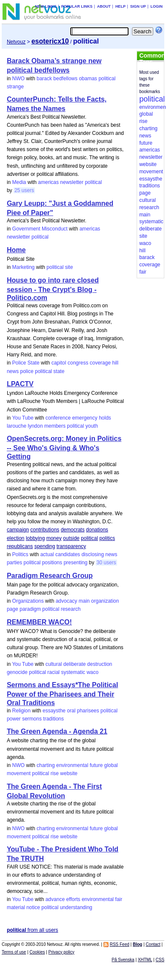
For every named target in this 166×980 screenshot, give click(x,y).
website (69, 773)
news (13, 371)
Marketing (24, 267)
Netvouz (16, 42)
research (71, 609)
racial (53, 672)
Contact (153, 944)
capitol (59, 363)
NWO (19, 79)
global (111, 765)
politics (107, 538)
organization (105, 601)
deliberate (75, 664)
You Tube (23, 418)
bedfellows (65, 79)
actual (47, 554)
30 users (106, 563)
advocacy (67, 601)
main (84, 601)
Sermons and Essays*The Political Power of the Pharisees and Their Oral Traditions (62, 694)
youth (92, 426)
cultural (54, 664)
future (96, 765)
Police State (26, 363)
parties (14, 563)
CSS (160, 960)
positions (52, 563)
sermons (32, 719)
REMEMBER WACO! (39, 622)
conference (58, 418)
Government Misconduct (40, 229)
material (16, 907)
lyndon (35, 426)
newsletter (72, 182)
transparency (71, 546)
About (104, 6)
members (55, 426)
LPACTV (20, 384)
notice (33, 907)
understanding (76, 907)
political (107, 79)
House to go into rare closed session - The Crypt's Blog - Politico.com (53, 289)
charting (46, 765)
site (69, 267)
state (59, 371)
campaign (18, 530)
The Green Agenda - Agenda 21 (57, 731)
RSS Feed (120, 944)
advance (55, 899)
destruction (100, 664)
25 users (24, 190)
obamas (88, 79)
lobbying (36, 538)
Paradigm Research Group (50, 576)
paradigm (30, 609)
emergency (84, 418)
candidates (68, 554)
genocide (17, 672)
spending (45, 546)
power (14, 719)
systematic (73, 672)
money (54, 538)
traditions (53, 719)
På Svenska (123, 960)
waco (92, 672)
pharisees (88, 711)
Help (120, 6)
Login (157, 6)
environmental (72, 765)
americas (48, 182)
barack (44, 79)
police (27, 371)
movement (19, 773)
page (13, 609)
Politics (20, 554)
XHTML (145, 960)
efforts (73, 899)
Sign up (138, 6)
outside (71, 538)
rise (55, 773)
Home (16, 250)
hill (115, 363)
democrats (73, 530)
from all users (33, 930)
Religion (21, 711)
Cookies (37, 952)
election (16, 538)
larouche (17, 426)
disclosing (93, 554)
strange (15, 87)
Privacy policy (62, 952)
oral (71, 711)
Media (19, 182)
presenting (75, 563)
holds (105, 418)
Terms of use (14, 952)
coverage (100, 363)
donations (97, 530)
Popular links (77, 6)
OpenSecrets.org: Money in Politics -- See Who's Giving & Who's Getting (64, 447)
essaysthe (54, 711)
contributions (45, 530)
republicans (20, 546)
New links (46, 6)
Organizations (28, 601)
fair (119, 899)
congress (78, 363)
